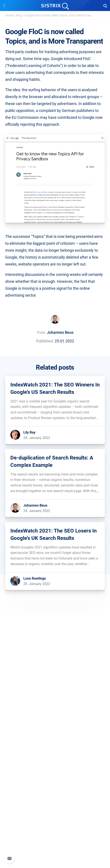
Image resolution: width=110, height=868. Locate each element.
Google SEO (55, 729)
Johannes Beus (60, 332)
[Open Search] (105, 6)
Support (55, 813)
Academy (55, 779)
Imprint (55, 700)
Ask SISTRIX (55, 765)
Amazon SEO (55, 736)
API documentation (55, 835)
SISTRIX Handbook (55, 821)
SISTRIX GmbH (55, 665)
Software (55, 714)
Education (55, 687)
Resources (55, 757)
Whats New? (55, 828)
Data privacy (55, 694)
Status (55, 849)
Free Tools (55, 792)
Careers (55, 680)
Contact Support (55, 842)
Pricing (55, 722)
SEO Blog (55, 786)
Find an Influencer (55, 743)
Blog (19, 15)
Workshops (55, 772)
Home (9, 15)
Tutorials (55, 799)
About (55, 673)
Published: (45, 341)
